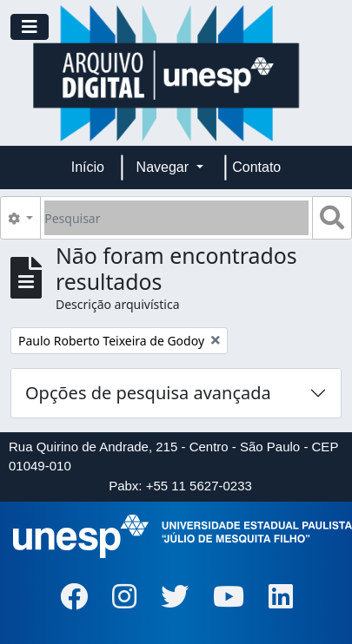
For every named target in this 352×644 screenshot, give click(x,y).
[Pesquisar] (176, 218)
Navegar (165, 167)
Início (88, 167)
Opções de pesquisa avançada (148, 393)
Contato (256, 167)
